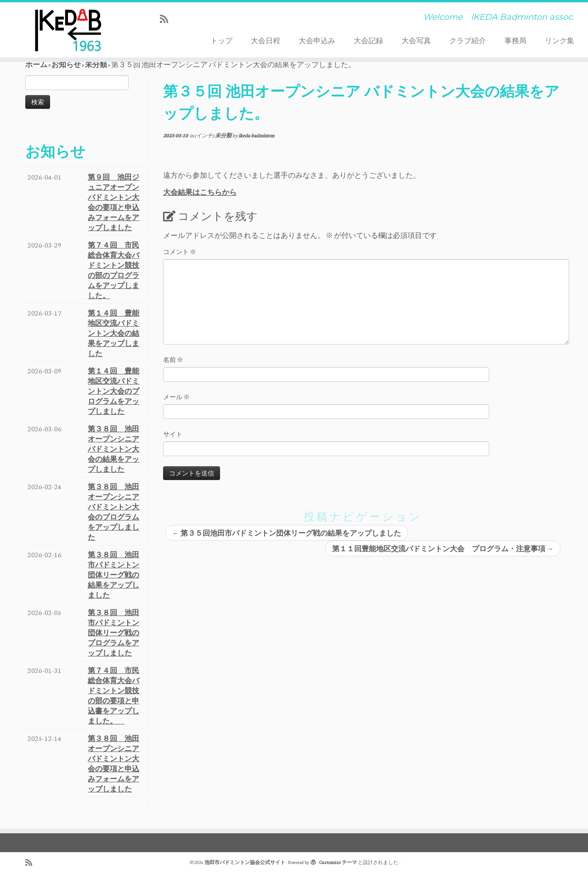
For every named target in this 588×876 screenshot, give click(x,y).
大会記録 (368, 40)
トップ (221, 40)
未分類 (96, 64)
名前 (173, 359)
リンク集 (560, 40)
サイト (173, 434)
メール (176, 397)
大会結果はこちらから (200, 192)
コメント (180, 251)
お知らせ (66, 64)
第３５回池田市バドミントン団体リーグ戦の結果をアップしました (287, 533)
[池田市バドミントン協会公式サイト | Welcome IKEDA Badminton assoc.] (68, 30)
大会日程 (266, 40)
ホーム (36, 64)
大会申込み (317, 40)
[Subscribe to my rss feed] (167, 19)
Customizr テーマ (338, 862)
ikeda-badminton (256, 135)
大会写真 (416, 40)
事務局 (515, 40)
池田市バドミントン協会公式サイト (245, 862)
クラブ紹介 (468, 40)
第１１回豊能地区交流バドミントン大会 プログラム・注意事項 (443, 548)
